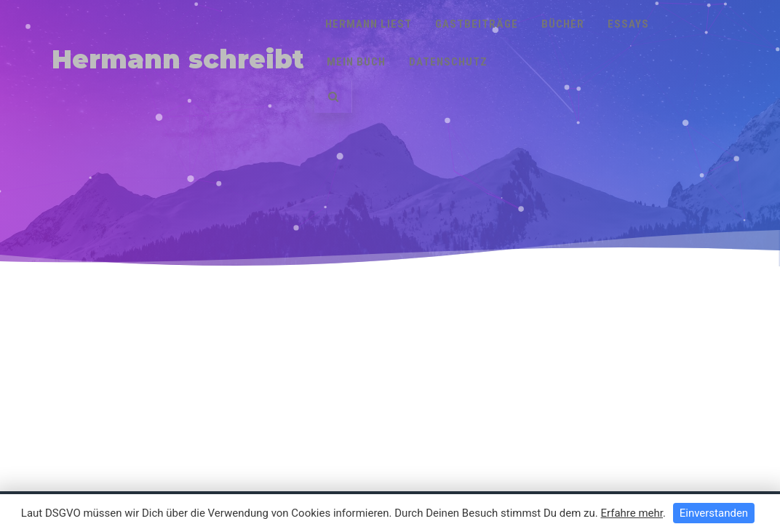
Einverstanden (714, 513)
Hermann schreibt (178, 59)
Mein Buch (356, 62)
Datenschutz (448, 62)
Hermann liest (369, 24)
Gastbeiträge (477, 24)
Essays (628, 24)
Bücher (563, 24)
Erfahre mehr (632, 513)
